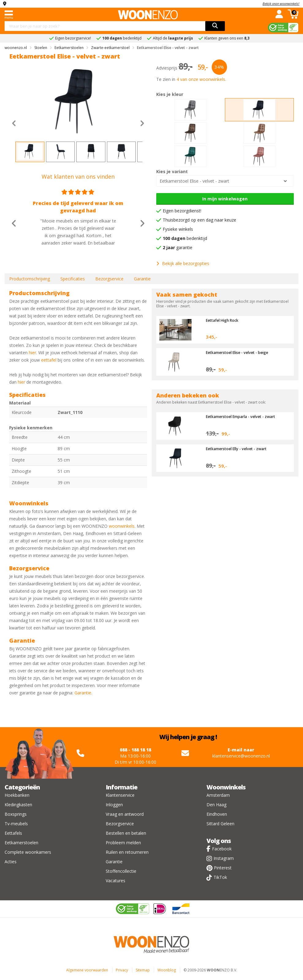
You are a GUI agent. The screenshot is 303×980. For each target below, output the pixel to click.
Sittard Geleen (220, 824)
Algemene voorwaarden (87, 970)
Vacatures (116, 881)
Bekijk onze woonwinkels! (281, 4)
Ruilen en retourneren (127, 852)
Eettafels (13, 833)
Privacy (122, 970)
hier (32, 353)
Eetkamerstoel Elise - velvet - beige (240, 352)
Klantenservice (120, 795)
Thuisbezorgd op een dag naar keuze (199, 220)
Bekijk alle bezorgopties (183, 263)
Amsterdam (218, 795)
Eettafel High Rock (224, 320)
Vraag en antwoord (125, 814)
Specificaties (73, 279)
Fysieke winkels (178, 229)
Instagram (224, 858)
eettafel (49, 360)
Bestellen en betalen (126, 833)
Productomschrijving (30, 279)
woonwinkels (122, 526)
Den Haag (216, 805)
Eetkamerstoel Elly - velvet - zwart (239, 449)
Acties (11, 862)
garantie (178, 247)
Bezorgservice (109, 279)
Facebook (222, 849)
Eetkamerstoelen (21, 843)
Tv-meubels (16, 824)
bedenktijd (185, 238)
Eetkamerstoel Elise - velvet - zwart (194, 181)
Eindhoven (217, 814)
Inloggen (114, 805)
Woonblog (167, 970)
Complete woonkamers (28, 852)
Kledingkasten (18, 805)
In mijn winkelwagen (225, 199)
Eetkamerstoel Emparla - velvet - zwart (244, 416)
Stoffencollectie (121, 871)
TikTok (220, 877)
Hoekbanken (17, 795)
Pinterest (223, 868)
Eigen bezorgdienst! (182, 211)
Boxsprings (16, 814)
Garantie (142, 279)
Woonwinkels (226, 787)
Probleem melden (123, 843)
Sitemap (143, 970)
